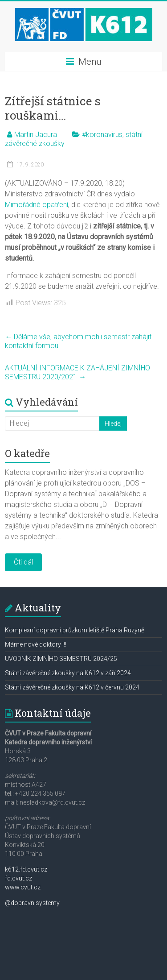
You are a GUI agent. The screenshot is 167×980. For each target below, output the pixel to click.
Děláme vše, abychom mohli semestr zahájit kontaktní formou (78, 341)
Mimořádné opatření (37, 205)
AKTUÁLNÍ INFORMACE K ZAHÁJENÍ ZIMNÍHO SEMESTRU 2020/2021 (77, 372)
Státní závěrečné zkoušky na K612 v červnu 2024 (72, 687)
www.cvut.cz (23, 887)
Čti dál (23, 562)
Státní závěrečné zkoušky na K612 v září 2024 (68, 673)
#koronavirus (102, 135)
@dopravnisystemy (32, 903)
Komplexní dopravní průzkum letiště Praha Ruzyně (75, 630)
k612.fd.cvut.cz (26, 869)
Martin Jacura (36, 135)
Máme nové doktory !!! (36, 644)
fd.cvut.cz (18, 878)
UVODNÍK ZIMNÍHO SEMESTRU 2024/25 (61, 659)
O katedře (27, 453)
